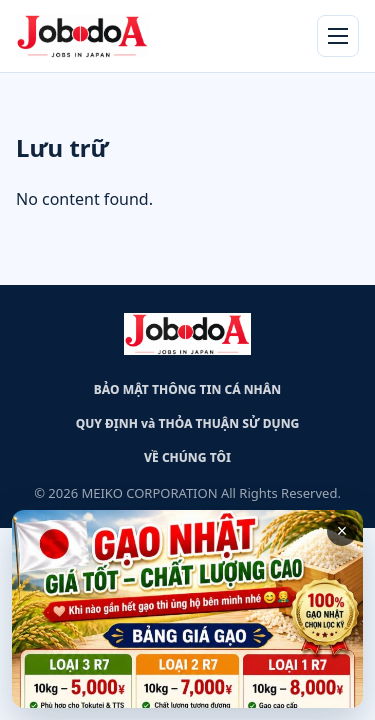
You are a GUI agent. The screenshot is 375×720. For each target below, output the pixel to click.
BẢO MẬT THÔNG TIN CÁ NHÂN (187, 389)
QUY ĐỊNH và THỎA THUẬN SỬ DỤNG (188, 423)
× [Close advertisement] (342, 531)
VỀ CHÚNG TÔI (187, 457)
